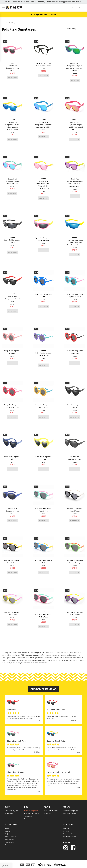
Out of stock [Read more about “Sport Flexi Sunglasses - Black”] (12, 252)
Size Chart (66, 832)
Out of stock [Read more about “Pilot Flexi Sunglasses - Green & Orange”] (75, 573)
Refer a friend (67, 835)
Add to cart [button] (75, 80)
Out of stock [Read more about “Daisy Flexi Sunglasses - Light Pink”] (12, 363)
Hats (26, 820)
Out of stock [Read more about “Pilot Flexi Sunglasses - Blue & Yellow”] (43, 573)
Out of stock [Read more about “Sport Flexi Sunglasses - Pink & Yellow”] (43, 250)
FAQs (7, 835)
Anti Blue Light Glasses (32, 814)
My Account (67, 829)
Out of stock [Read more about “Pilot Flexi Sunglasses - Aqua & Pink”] (43, 521)
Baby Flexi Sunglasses (12, 812)
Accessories (9, 814)
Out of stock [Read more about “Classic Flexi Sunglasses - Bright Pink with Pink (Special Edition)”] (75, 139)
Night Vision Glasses (69, 814)
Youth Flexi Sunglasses (51, 812)
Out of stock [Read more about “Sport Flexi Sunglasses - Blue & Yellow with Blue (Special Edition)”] (75, 255)
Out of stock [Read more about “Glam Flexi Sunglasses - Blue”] (12, 470)
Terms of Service (11, 837)
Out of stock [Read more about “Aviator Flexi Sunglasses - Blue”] (12, 521)
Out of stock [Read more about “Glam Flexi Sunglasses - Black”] (75, 418)
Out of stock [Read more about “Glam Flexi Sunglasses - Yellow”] (43, 470)
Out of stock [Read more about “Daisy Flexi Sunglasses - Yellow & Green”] (43, 418)
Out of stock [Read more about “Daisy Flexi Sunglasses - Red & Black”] (75, 363)
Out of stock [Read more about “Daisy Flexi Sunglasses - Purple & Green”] (43, 366)
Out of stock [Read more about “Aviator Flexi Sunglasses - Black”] (75, 470)
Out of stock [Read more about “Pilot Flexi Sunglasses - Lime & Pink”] (12, 625)
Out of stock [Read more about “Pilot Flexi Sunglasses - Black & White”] (75, 521)
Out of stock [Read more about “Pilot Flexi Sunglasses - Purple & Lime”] (75, 625)
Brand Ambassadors (69, 837)
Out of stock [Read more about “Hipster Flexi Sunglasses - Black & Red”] (12, 311)
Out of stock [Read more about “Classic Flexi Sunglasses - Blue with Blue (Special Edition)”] (43, 137)
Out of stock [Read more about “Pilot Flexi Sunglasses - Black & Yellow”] (12, 573)
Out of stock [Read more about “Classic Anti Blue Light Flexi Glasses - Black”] (43, 76)
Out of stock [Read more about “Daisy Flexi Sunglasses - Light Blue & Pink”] (75, 307)
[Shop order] (75, 29)
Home (4, 23)
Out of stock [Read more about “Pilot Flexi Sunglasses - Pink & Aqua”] (43, 628)
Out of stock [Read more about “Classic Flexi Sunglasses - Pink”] (12, 78)
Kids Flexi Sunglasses (31, 812)
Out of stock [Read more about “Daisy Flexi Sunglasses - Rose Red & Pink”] (12, 418)
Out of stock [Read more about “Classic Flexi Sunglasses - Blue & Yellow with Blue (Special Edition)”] (12, 139)
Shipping (8, 832)
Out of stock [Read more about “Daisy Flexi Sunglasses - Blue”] (43, 307)
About (7, 829)
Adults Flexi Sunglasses (70, 812)
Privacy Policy (9, 840)
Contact (8, 846)
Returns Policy (10, 843)
